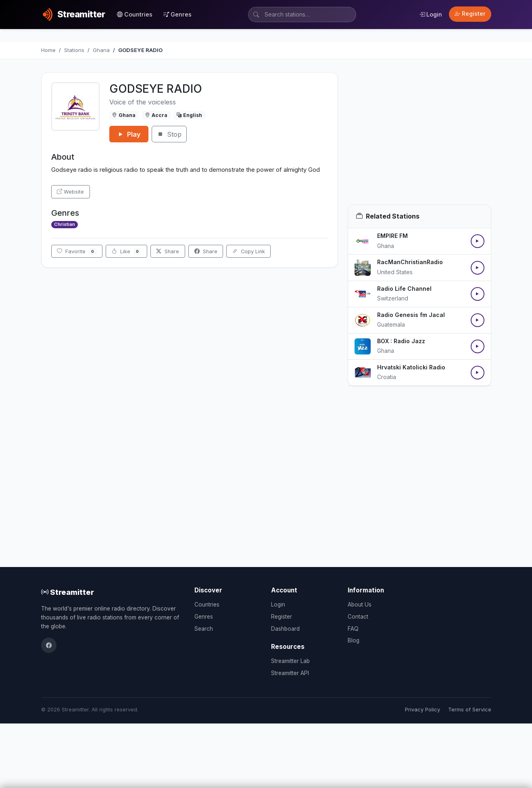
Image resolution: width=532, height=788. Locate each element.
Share (168, 251)
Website (70, 192)
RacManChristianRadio (410, 262)
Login (431, 14)
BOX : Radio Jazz (401, 341)
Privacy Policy (422, 710)
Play (129, 134)
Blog (354, 640)
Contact (358, 617)
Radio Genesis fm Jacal (411, 315)
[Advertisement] (419, 138)
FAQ (353, 629)
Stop (169, 134)
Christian (65, 224)
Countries (135, 14)
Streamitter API (290, 673)
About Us (360, 605)
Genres (177, 14)
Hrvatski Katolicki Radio (411, 367)
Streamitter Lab (290, 661)
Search (204, 629)
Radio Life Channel (404, 289)
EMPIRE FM (392, 236)
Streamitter (68, 592)
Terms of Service (470, 710)
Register (470, 14)
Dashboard (285, 629)
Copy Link (249, 251)
